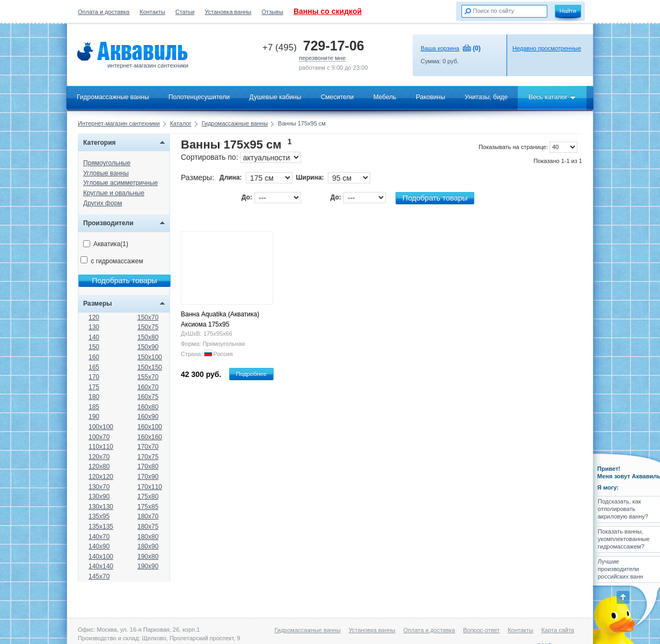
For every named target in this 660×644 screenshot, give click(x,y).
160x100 (150, 427)
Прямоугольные (107, 163)
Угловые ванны (106, 173)
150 (94, 347)
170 (94, 377)
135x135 (101, 527)
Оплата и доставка (104, 12)
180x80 (148, 537)
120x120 (101, 477)
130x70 (99, 487)
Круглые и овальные (114, 193)
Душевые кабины (276, 97)
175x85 (148, 507)
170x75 (148, 457)
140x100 (101, 557)
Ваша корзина (440, 48)
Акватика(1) (106, 244)
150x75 (148, 327)
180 (94, 397)
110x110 (101, 447)
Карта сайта (558, 630)
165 (94, 367)
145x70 (99, 576)
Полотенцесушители (199, 97)
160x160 (150, 437)
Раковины (431, 97)
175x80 (148, 497)
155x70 (148, 377)
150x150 (150, 367)
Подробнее (251, 374)
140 (94, 337)
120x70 (99, 457)
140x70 (99, 537)
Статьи (185, 12)
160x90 (148, 417)
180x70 (148, 516)
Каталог (181, 123)
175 (94, 387)
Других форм (103, 203)
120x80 (99, 467)
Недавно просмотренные (547, 48)
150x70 (148, 317)
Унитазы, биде (486, 97)
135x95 (99, 516)
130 (94, 327)
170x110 (150, 487)
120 (94, 317)
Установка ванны (228, 12)
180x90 (148, 546)
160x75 (148, 397)
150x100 (150, 357)
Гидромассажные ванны (113, 97)
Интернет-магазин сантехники (119, 123)
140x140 (101, 566)
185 (94, 407)
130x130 (101, 507)
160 (94, 357)
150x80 (148, 337)
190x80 (148, 557)
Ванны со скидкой (328, 11)
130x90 (99, 497)
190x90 (148, 566)
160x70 (148, 387)
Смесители (338, 97)
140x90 (99, 546)
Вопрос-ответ (481, 630)
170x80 (148, 467)
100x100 (101, 427)
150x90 (148, 347)
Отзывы (273, 12)
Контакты (152, 12)
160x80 (148, 407)
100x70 (99, 437)
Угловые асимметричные (120, 183)
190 (94, 417)
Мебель (385, 97)
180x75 (148, 527)
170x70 (148, 447)
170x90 (148, 477)
